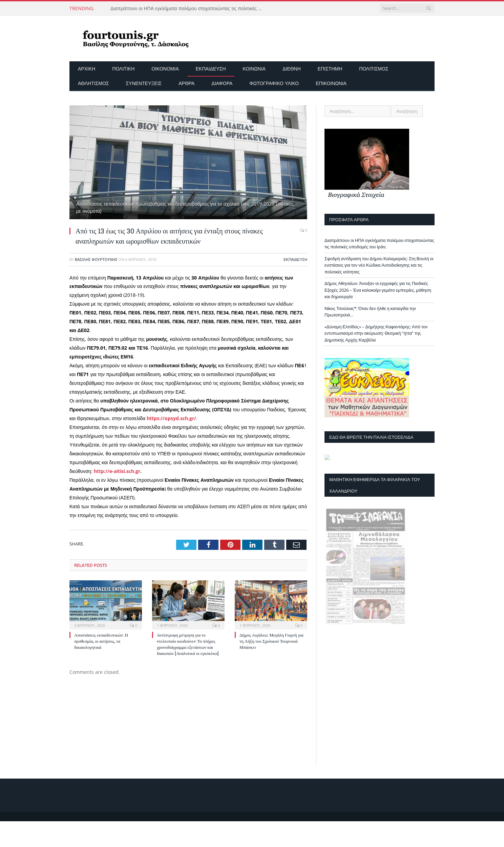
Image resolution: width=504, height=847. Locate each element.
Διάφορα (222, 83)
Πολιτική (123, 69)
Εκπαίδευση (211, 69)
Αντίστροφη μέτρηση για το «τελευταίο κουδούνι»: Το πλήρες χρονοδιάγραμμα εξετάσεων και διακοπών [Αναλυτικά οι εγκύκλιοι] (188, 644)
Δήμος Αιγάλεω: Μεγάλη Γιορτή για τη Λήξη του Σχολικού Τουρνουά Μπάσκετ (271, 641)
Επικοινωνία (331, 83)
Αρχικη (87, 69)
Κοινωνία (254, 69)
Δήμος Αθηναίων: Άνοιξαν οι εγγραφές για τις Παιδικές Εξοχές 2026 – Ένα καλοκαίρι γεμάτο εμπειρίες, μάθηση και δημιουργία (378, 290)
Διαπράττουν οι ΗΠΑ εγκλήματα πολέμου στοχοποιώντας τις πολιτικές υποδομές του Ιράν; (188, 8)
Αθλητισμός (93, 83)
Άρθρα (186, 83)
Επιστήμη (330, 69)
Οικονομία (165, 69)
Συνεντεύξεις (144, 83)
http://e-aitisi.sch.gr (117, 471)
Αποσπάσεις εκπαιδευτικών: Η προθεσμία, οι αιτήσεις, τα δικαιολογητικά (101, 641)
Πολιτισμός (374, 69)
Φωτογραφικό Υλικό (274, 83)
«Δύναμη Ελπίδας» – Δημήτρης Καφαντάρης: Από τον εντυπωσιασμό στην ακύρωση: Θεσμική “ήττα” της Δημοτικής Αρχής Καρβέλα (376, 333)
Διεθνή (292, 69)
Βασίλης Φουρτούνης (96, 259)
